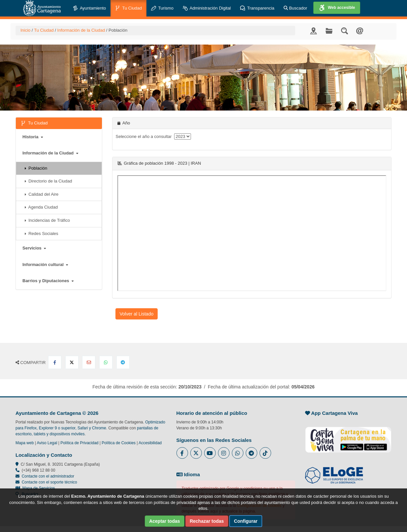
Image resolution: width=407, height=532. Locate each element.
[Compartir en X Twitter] (72, 362)
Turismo (162, 8)
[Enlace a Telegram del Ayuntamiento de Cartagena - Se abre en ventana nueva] (251, 453)
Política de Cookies (119, 443)
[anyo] (183, 136)
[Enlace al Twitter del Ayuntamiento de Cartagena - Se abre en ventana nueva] (196, 453)
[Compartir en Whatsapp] (106, 362)
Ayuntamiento (89, 8)
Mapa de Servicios (35, 488)
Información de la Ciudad (81, 30)
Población (36, 168)
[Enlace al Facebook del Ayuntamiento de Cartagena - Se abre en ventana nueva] (182, 453)
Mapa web (25, 443)
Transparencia (257, 8)
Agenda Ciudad (41, 207)
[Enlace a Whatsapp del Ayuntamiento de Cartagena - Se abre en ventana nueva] (238, 453)
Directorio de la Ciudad (48, 181)
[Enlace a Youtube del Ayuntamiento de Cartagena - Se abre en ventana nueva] (210, 453)
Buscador (296, 8)
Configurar (246, 521)
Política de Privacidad (79, 443)
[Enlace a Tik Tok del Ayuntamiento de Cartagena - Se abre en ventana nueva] (265, 453)
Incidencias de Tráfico (47, 220)
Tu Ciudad (128, 8)
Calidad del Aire (41, 194)
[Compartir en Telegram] (123, 362)
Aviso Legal (47, 443)
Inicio (25, 30)
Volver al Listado (137, 314)
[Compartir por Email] (89, 362)
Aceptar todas (164, 521)
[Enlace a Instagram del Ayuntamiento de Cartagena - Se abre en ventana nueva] (224, 453)
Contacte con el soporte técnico (49, 482)
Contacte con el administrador (48, 476)
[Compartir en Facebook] (55, 362)
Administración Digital (207, 8)
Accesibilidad (150, 443)
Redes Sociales (41, 233)
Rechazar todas (207, 521)
